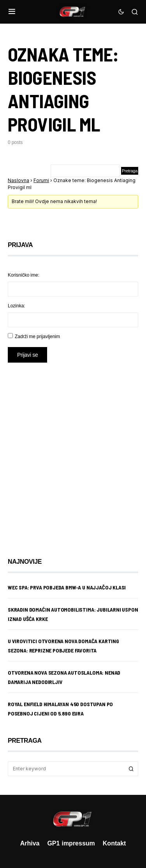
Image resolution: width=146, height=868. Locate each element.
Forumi (41, 180)
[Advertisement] (73, 454)
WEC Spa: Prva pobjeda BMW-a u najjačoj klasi (67, 587)
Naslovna (18, 180)
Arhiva (30, 843)
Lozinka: (17, 306)
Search (131, 769)
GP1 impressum (71, 843)
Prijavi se (27, 355)
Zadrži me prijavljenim (37, 336)
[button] (12, 12)
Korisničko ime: (24, 275)
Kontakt (114, 843)
